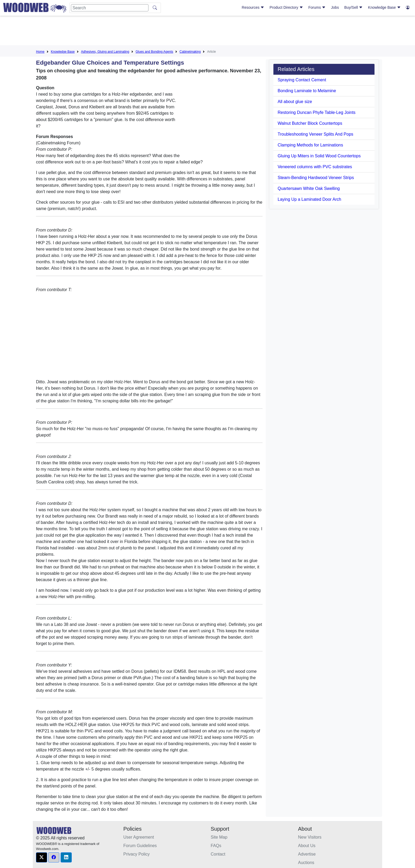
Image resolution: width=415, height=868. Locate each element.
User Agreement (139, 837)
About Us (307, 846)
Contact (218, 854)
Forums (317, 7)
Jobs (335, 7)
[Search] (110, 8)
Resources (253, 7)
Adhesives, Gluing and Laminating (105, 52)
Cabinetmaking (190, 52)
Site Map (219, 837)
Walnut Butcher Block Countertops (310, 123)
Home (40, 52)
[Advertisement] (207, 32)
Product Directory (286, 7)
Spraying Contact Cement (302, 80)
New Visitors (310, 837)
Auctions (306, 863)
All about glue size (295, 102)
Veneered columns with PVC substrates (315, 167)
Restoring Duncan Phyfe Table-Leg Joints (317, 112)
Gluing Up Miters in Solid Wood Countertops (319, 156)
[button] (42, 857)
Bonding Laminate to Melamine (307, 91)
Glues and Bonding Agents (154, 52)
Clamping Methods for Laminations (310, 145)
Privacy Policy (137, 854)
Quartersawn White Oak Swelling (309, 188)
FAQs (216, 846)
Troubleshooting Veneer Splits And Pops (315, 134)
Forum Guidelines (140, 846)
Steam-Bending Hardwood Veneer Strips (316, 178)
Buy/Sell (353, 7)
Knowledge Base (384, 7)
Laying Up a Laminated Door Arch (309, 199)
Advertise (307, 854)
